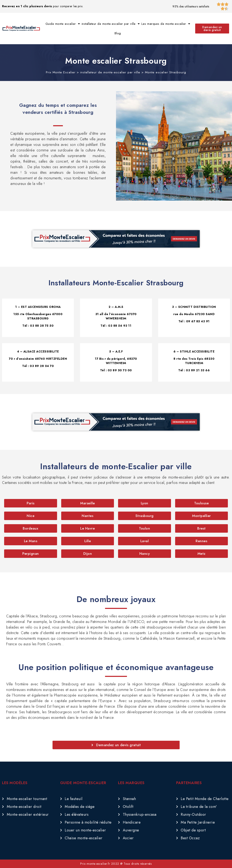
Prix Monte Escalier (61, 72)
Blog (118, 33)
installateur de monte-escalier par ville (111, 24)
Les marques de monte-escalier (166, 24)
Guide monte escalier (63, 24)
